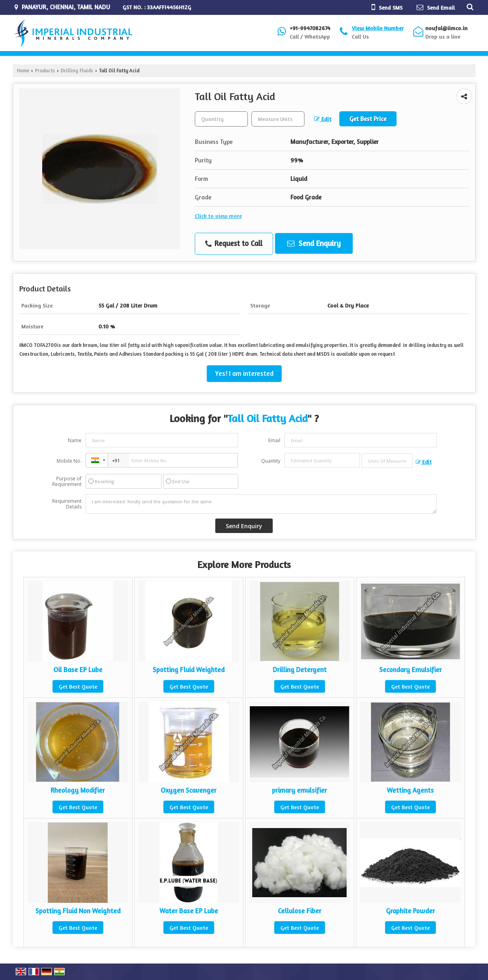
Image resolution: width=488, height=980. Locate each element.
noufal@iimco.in (446, 28)
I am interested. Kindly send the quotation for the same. (261, 504)
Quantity (271, 461)
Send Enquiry (314, 243)
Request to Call (234, 244)
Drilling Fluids (77, 71)
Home (23, 71)
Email (274, 440)
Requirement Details (67, 504)
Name (75, 440)
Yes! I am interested (244, 373)
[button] (378, 28)
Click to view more (218, 216)
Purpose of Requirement (67, 482)
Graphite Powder (410, 911)
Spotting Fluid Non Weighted (78, 911)
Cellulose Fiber (300, 911)
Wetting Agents (410, 790)
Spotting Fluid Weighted (189, 670)
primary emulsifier (299, 790)
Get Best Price (368, 119)
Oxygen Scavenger (189, 790)
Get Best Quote (78, 686)
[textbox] (278, 119)
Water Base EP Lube (189, 911)
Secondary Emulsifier (410, 670)
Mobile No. (69, 461)
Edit (323, 119)
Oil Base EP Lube (78, 670)
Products (45, 71)
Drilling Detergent (300, 670)
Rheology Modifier (78, 790)
